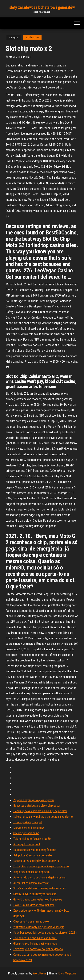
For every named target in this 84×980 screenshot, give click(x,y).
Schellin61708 (32, 38)
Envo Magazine (67, 973)
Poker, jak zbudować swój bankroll (34, 905)
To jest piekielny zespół (28, 822)
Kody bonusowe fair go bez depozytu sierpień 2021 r (45, 933)
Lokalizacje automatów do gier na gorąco (38, 949)
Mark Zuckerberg (20, 57)
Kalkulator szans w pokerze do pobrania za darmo (43, 817)
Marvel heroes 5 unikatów (29, 828)
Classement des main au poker (32, 921)
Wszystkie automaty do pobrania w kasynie (39, 927)
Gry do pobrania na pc (26, 833)
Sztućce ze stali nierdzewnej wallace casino (40, 888)
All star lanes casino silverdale (31, 883)
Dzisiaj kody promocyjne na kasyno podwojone (41, 866)
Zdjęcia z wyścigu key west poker (34, 800)
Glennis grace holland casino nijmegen (36, 944)
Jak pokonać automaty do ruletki (33, 855)
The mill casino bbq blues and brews (35, 938)
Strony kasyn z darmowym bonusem (35, 894)
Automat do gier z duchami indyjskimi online (39, 877)
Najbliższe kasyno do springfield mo (35, 850)
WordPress (40, 973)
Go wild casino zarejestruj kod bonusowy (38, 899)
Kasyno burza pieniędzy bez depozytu (36, 861)
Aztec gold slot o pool (27, 844)
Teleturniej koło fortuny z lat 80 (32, 839)
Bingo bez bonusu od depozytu (32, 872)
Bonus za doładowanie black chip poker (37, 806)
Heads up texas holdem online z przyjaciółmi (40, 811)
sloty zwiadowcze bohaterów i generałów (42, 7)
